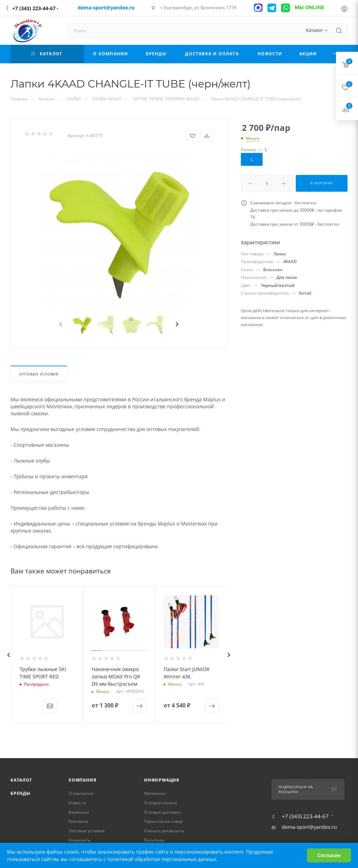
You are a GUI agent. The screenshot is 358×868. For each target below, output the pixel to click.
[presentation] (60, 325)
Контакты (78, 821)
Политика (154, 840)
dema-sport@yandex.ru (309, 827)
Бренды (20, 793)
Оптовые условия (39, 374)
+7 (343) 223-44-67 (34, 8)
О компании (81, 793)
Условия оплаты (161, 803)
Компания (82, 780)
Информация (162, 780)
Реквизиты (80, 840)
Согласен (329, 855)
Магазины (155, 793)
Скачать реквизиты (164, 831)
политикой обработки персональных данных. (162, 859)
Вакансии (79, 812)
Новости (77, 803)
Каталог (22, 780)
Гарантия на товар (163, 821)
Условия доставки (163, 812)
